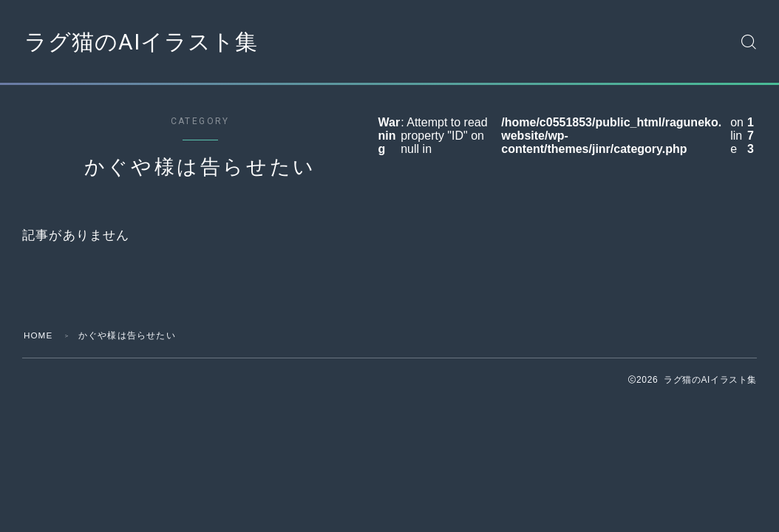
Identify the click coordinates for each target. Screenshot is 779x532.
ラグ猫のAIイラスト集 (145, 41)
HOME (39, 335)
